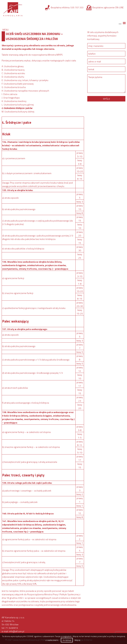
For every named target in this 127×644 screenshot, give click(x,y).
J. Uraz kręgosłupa (11, 98)
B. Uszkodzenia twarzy (13, 70)
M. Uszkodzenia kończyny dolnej (18, 112)
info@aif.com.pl (17, 631)
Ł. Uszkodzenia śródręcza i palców (17, 108)
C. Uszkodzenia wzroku (13, 73)
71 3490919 (11, 628)
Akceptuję (67, 640)
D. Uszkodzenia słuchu (13, 77)
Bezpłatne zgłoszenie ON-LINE (108, 7)
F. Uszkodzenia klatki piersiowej (18, 84)
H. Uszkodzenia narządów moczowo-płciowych (25, 91)
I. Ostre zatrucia (9, 94)
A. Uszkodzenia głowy (13, 66)
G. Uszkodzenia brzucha (14, 87)
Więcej (77, 640)
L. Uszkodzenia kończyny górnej (18, 105)
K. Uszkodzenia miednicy (14, 101)
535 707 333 (77, 7)
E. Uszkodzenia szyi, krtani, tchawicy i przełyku (25, 80)
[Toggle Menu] (120, 24)
